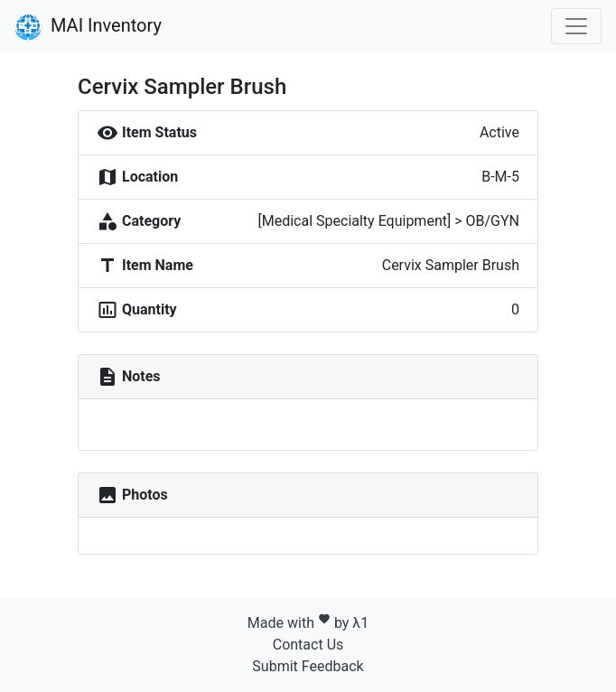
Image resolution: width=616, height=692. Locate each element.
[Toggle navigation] (576, 26)
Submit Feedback (308, 666)
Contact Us (308, 645)
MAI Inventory (88, 27)
